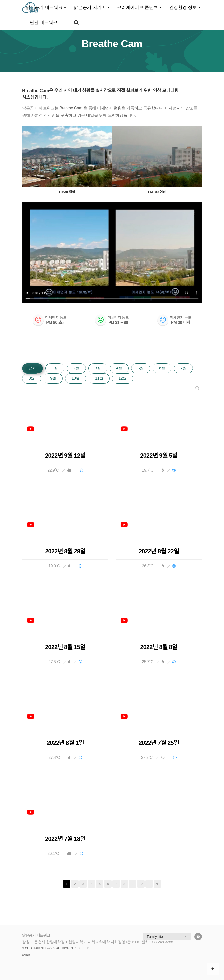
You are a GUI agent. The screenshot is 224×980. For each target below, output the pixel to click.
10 (141, 884)
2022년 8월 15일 (65, 647)
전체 (33, 368)
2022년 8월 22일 (159, 551)
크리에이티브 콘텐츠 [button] (137, 7)
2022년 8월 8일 (159, 647)
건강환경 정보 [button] (183, 7)
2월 (76, 368)
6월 (162, 368)
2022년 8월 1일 (65, 743)
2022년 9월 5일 (159, 455)
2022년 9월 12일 (65, 455)
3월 (98, 368)
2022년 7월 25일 (159, 743)
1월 (55, 368)
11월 (99, 378)
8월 (32, 378)
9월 (53, 378)
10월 (76, 378)
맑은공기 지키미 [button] (90, 7)
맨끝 (157, 884)
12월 (122, 378)
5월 (141, 368)
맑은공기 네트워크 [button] (44, 7)
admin (26, 955)
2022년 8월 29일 (65, 551)
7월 (183, 368)
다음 (149, 884)
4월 (119, 368)
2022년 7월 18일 (65, 839)
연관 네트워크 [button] (44, 22)
